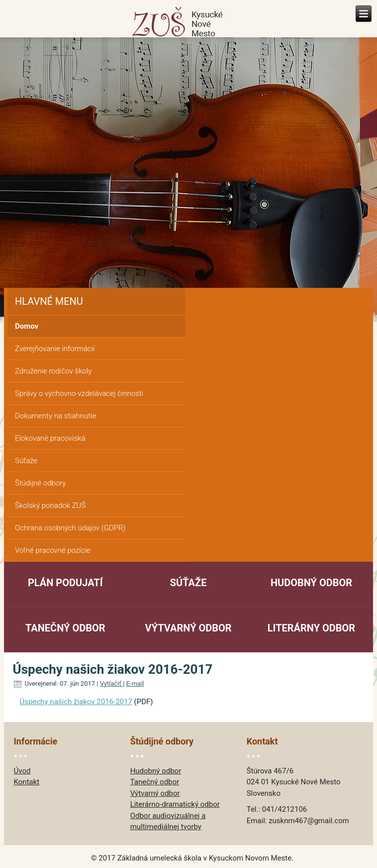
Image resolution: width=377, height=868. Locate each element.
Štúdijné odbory (41, 483)
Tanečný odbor (65, 628)
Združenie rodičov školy (53, 371)
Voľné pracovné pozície (53, 550)
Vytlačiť (112, 683)
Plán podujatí (65, 583)
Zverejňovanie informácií (55, 349)
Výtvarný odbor (188, 628)
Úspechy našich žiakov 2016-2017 (76, 702)
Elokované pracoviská (50, 438)
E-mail (135, 683)
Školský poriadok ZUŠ (50, 505)
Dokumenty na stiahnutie (55, 416)
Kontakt (27, 782)
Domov (27, 326)
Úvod (22, 771)
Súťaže (26, 461)
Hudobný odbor (311, 583)
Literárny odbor (311, 628)
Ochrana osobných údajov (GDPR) (70, 528)
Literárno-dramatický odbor (175, 804)
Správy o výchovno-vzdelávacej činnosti (79, 393)
